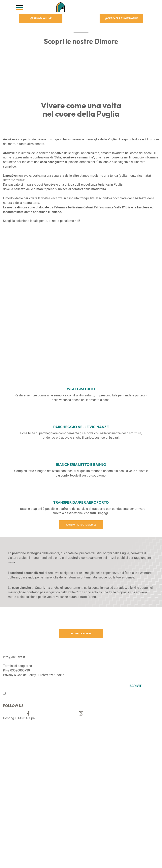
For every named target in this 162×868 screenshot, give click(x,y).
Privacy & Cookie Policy (19, 675)
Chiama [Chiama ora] (102, 7)
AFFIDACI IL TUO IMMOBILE (122, 18)
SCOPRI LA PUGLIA (81, 634)
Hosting (9, 718)
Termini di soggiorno (17, 666)
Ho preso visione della (24, 694)
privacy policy (35, 694)
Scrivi (143, 7)
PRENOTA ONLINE (41, 18)
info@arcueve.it (14, 657)
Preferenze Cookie (51, 675)
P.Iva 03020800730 (16, 670)
